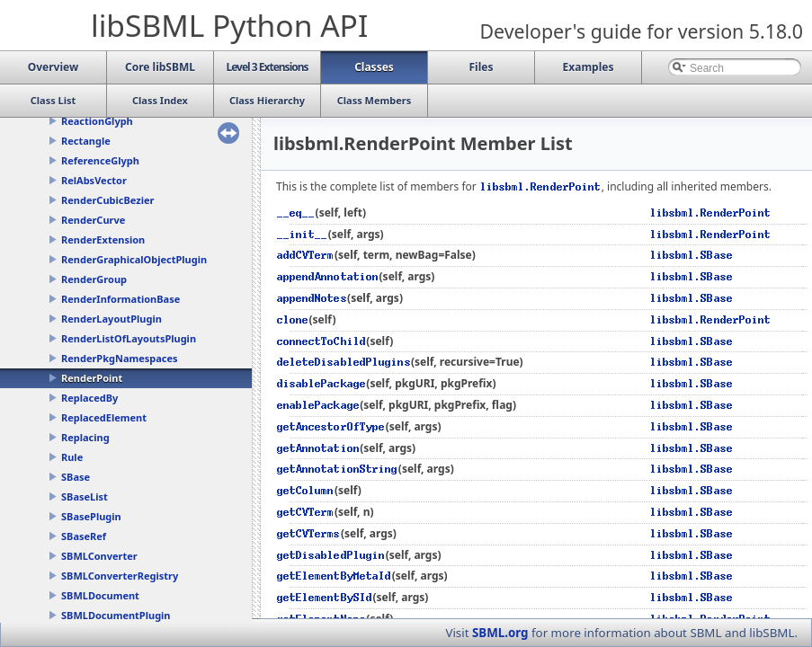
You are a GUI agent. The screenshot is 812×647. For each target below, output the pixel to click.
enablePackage (318, 405)
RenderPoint (92, 378)
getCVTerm (306, 512)
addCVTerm (306, 255)
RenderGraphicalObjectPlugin (134, 259)
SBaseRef (84, 536)
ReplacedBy (89, 398)
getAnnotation (318, 448)
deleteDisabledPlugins (344, 362)
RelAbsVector (94, 180)
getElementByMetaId (335, 576)
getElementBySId (325, 597)
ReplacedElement (104, 417)
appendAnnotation (328, 276)
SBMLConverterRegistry (120, 576)
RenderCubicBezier (107, 200)
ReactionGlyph (97, 121)
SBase (76, 477)
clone (293, 319)
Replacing (85, 437)
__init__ (303, 234)
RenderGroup (94, 279)
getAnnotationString (338, 469)
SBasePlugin (91, 516)
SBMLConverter (99, 556)
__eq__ (296, 213)
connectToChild (321, 341)
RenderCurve (93, 220)
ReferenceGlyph (100, 160)
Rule (72, 457)
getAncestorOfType (331, 426)
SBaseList (85, 496)
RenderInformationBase (120, 299)
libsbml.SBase (692, 255)
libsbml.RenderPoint (541, 186)
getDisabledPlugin (331, 555)
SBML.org (500, 633)
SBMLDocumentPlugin (116, 615)
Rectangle (86, 141)
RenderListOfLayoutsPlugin (129, 338)
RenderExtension (103, 239)
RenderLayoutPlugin (112, 319)
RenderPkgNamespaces (120, 358)
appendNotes (312, 298)
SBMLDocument (100, 595)
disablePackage (321, 383)
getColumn (306, 490)
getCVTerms (309, 533)
